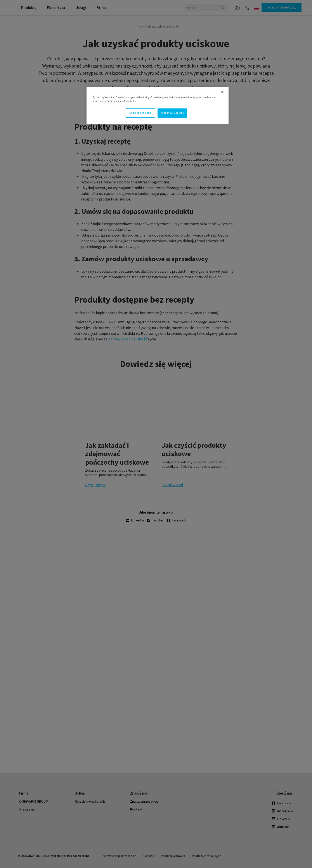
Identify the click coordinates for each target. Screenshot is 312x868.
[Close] (222, 92)
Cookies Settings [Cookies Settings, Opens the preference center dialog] (140, 113)
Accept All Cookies (172, 113)
